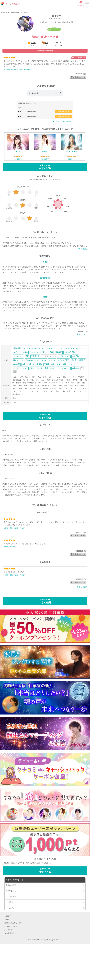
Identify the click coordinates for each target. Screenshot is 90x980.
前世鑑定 (82, 391)
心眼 (53, 395)
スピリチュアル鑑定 (21, 383)
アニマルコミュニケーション (36, 391)
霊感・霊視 (17, 379)
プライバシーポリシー (11, 957)
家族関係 (45, 309)
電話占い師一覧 (15, 43)
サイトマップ (8, 960)
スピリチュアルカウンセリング (72, 379)
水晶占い (75, 399)
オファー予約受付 (54, 60)
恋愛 (45, 328)
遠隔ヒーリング (68, 395)
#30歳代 (22, 559)
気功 (32, 399)
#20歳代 (22, 606)
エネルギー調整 (70, 383)
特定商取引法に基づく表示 (13, 954)
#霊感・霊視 (8, 559)
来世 (59, 395)
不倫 (45, 292)
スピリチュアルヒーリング (34, 379)
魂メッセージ (18, 391)
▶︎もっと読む (82, 365)
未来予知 (75, 387)
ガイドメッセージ (52, 379)
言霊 (24, 395)
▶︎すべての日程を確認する (63, 152)
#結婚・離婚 (18, 100)
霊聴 (51, 383)
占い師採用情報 (9, 964)
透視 (27, 387)
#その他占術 (8, 100)
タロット (39, 399)
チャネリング (35, 383)
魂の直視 (17, 395)
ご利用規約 (7, 947)
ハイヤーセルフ (64, 387)
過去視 (74, 391)
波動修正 (59, 383)
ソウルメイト (18, 387)
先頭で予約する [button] (64, 142)
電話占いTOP (5, 43)
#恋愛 (16, 559)
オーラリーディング (21, 399)
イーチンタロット (63, 399)
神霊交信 (31, 395)
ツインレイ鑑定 (63, 391)
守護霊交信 (35, 387)
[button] (58, 74)
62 (46, 73)
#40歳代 (27, 100)
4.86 (33, 73)
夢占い (45, 383)
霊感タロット (50, 399)
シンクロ (52, 391)
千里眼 (47, 395)
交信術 (39, 395)
